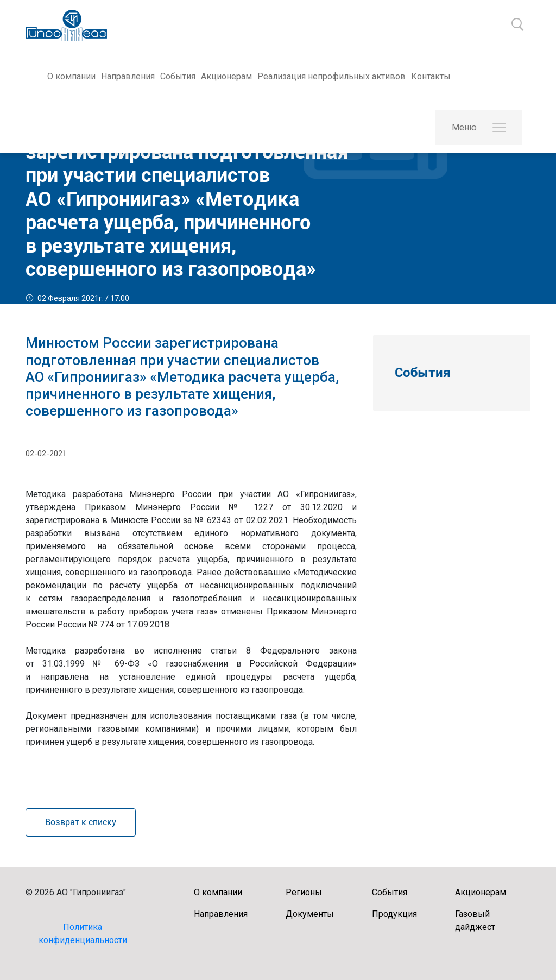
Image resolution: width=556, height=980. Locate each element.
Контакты (431, 76)
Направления (128, 76)
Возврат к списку (81, 822)
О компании (71, 76)
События (178, 76)
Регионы (304, 892)
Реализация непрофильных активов (331, 76)
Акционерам (226, 76)
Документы (310, 914)
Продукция (394, 914)
